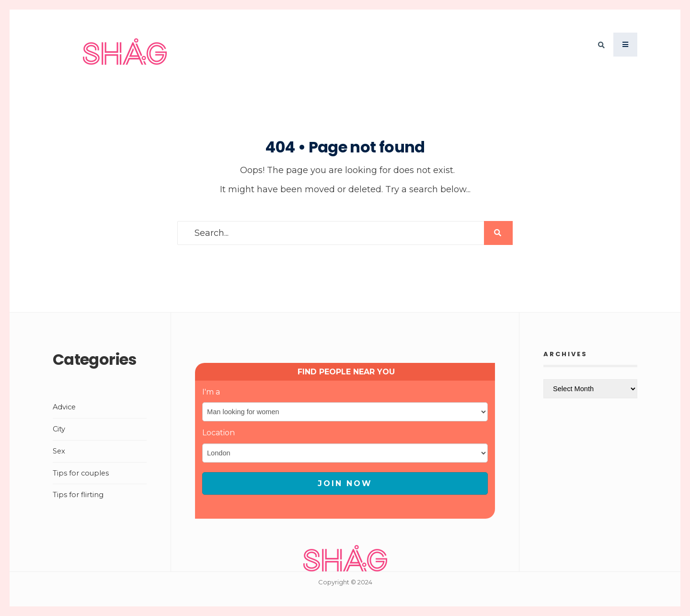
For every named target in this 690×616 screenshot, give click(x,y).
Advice (64, 407)
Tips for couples (81, 473)
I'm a (211, 392)
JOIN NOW (345, 483)
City (59, 429)
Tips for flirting (78, 495)
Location (218, 433)
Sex (59, 451)
